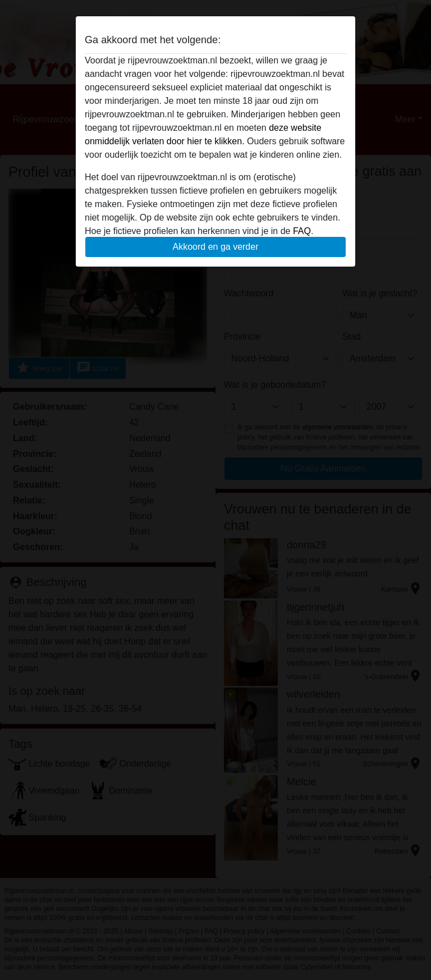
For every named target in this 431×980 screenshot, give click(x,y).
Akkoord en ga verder (216, 247)
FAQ (302, 231)
